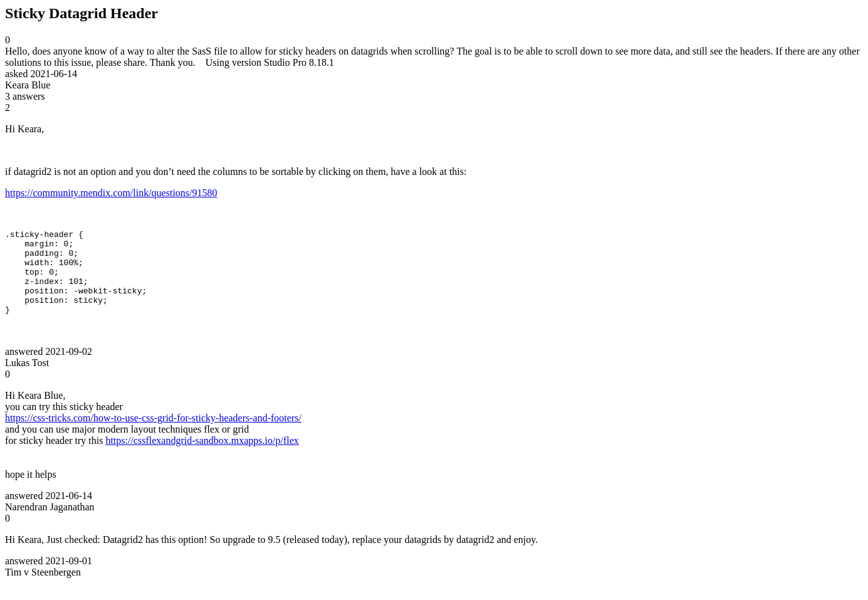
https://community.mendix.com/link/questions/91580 (111, 193)
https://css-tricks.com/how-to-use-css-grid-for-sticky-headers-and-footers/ (153, 435)
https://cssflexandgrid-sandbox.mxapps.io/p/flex (202, 457)
